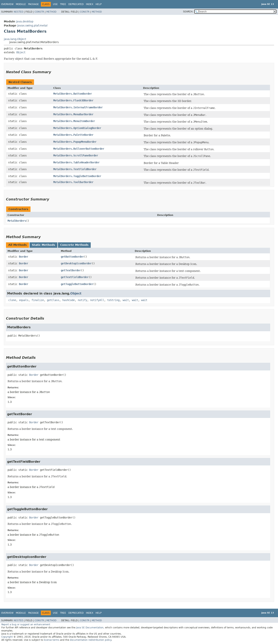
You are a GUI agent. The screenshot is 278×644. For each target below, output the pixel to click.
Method (51, 12)
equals (24, 300)
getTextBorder (71, 270)
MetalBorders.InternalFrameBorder (78, 107)
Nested (18, 12)
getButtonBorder (72, 257)
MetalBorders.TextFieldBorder (75, 169)
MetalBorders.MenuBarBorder (73, 114)
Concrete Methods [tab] (74, 245)
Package (33, 4)
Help (99, 4)
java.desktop (25, 21)
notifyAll (97, 300)
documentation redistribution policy (91, 640)
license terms (52, 640)
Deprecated (76, 4)
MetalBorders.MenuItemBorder (74, 121)
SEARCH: (188, 12)
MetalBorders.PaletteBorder (73, 135)
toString (113, 300)
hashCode (69, 300)
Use (55, 4)
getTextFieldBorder (75, 277)
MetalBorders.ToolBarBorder (73, 182)
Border (24, 257)
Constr (39, 12)
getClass (53, 300)
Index (90, 4)
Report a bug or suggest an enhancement (26, 624)
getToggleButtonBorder (77, 284)
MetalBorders (17, 221)
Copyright (7, 637)
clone (12, 300)
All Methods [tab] (17, 245)
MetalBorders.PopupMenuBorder (75, 142)
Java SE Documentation (90, 628)
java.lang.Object (15, 39)
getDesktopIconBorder (76, 263)
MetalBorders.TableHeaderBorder (76, 162)
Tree (63, 4)
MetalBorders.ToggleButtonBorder (77, 176)
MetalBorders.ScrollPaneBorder (76, 155)
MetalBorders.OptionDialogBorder (77, 128)
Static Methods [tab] (43, 245)
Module (21, 4)
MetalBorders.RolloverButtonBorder (79, 149)
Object (21, 52)
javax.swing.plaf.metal (32, 25)
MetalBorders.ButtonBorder (73, 94)
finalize (38, 300)
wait (126, 300)
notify (82, 300)
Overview (7, 4)
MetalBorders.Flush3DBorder (73, 100)
